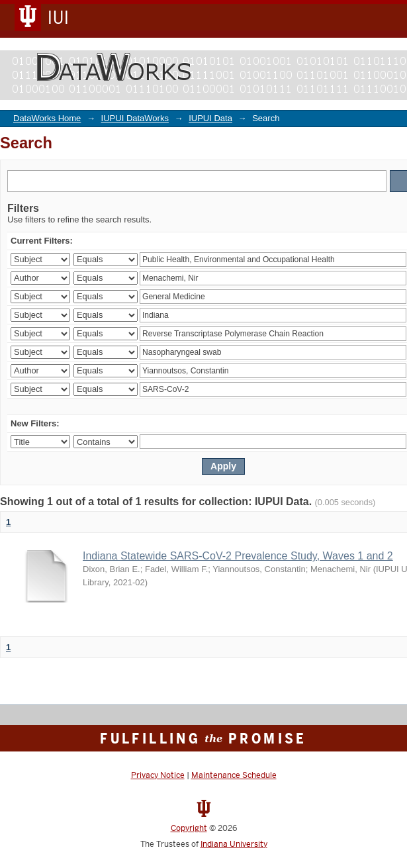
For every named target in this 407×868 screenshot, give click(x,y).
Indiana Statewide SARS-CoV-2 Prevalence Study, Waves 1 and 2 (238, 556)
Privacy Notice (158, 775)
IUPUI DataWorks (135, 118)
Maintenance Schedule (234, 775)
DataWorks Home (47, 118)
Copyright (189, 828)
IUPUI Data (210, 118)
